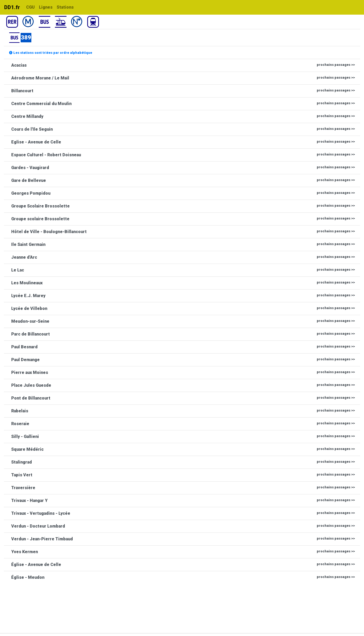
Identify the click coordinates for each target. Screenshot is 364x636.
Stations (65, 7)
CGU (30, 7)
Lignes (46, 7)
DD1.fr (12, 7)
